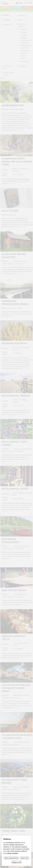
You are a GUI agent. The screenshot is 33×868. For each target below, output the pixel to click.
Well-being (23, 66)
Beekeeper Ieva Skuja (14, 343)
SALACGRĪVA (16, 7)
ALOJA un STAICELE (17, 10)
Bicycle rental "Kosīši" (15, 489)
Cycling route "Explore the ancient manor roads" (16, 688)
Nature (22, 20)
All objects (7, 15)
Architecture (8, 24)
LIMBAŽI (27, 7)
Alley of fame (10, 211)
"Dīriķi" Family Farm (13, 831)
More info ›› (20, 130)
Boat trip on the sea (14, 590)
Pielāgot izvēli (16, 862)
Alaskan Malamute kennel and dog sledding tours (17, 162)
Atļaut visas (25, 858)
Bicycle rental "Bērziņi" (16, 396)
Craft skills (8, 20)
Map (4, 78)
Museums (25, 29)
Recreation (23, 15)
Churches (25, 32)
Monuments (25, 61)
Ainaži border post (13, 105)
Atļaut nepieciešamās (11, 858)
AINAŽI (5, 7)
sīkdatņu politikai (13, 853)
